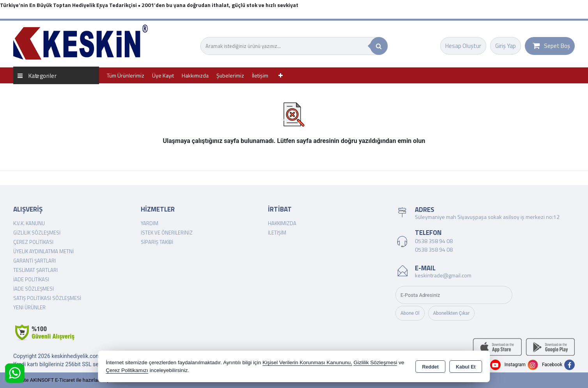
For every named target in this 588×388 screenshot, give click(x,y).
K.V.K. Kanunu (29, 223)
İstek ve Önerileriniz (167, 233)
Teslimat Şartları (35, 270)
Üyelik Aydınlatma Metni (43, 251)
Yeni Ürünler (29, 307)
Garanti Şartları (35, 261)
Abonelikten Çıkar (452, 313)
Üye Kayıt (163, 75)
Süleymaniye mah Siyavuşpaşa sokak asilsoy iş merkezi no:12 (487, 217)
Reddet (430, 367)
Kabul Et (466, 367)
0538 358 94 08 (434, 241)
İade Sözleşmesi (34, 289)
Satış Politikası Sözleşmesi (47, 298)
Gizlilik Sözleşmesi (37, 233)
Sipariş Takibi (157, 242)
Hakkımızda (195, 75)
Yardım (150, 223)
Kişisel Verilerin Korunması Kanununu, (307, 362)
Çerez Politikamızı (127, 370)
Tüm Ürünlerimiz (126, 75)
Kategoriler (37, 75)
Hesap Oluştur (463, 46)
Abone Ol (410, 313)
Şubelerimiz (230, 75)
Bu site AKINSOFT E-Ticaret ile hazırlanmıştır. (64, 380)
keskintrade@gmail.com (443, 275)
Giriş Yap (506, 46)
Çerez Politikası (33, 242)
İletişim (260, 75)
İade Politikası (31, 279)
